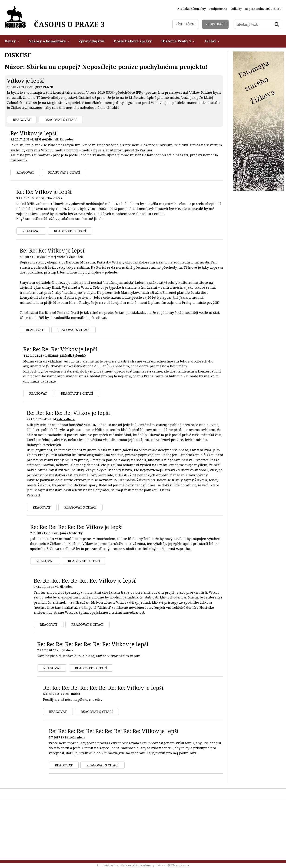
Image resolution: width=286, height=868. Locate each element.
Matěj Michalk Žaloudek (56, 139)
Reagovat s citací (61, 120)
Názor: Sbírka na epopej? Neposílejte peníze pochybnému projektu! (106, 67)
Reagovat (22, 120)
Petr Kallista (66, 419)
